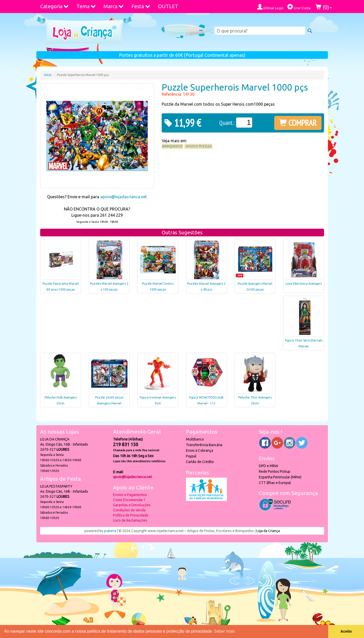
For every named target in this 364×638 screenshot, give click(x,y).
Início (48, 75)
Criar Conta (299, 7)
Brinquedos (172, 146)
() (324, 7)
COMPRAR (298, 123)
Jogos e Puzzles (198, 146)
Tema (86, 6)
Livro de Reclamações (130, 520)
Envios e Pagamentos (130, 495)
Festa (141, 6)
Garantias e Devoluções (132, 505)
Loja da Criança (268, 531)
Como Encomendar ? (129, 500)
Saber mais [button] (224, 631)
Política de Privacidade (131, 515)
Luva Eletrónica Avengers (304, 284)
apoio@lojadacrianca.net (124, 197)
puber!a (110, 531)
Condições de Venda (129, 510)
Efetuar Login (270, 7)
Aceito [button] (346, 631)
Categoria (54, 6)
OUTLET (168, 6)
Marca (114, 6)
